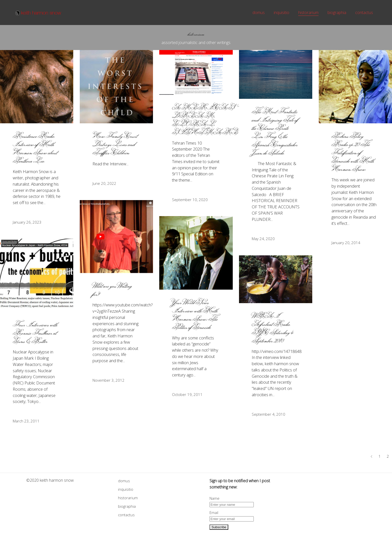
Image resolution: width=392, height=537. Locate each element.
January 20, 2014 (346, 243)
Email (214, 512)
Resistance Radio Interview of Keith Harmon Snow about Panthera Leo (35, 148)
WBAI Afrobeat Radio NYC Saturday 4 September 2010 (273, 328)
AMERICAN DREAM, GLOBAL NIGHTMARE (205, 120)
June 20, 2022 (104, 183)
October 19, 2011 (187, 394)
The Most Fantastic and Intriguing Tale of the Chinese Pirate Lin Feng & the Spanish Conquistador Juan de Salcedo (275, 132)
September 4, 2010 (268, 414)
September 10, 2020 (190, 200)
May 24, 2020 (263, 239)
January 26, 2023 (27, 222)
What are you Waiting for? (112, 290)
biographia (127, 506)
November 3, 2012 (108, 380)
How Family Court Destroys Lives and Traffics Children (115, 144)
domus (124, 481)
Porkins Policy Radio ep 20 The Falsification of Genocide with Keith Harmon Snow (353, 152)
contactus (126, 515)
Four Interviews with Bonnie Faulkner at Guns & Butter (35, 333)
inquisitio (126, 489)
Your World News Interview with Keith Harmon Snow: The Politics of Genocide (195, 315)
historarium (128, 498)
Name (214, 498)
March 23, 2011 (26, 421)
